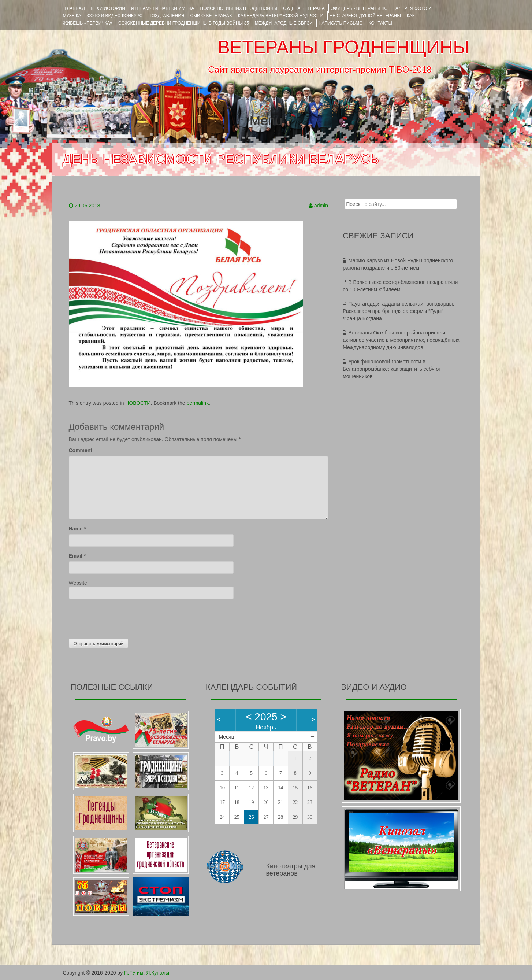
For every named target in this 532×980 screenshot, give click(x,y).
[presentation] (124, 617)
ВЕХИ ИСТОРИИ (108, 8)
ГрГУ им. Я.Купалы (147, 973)
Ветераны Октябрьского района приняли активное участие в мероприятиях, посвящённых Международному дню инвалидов (401, 340)
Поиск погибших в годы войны (239, 8)
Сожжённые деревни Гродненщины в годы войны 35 (184, 23)
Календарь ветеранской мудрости (281, 16)
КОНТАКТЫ (381, 23)
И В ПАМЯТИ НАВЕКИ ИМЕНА (163, 8)
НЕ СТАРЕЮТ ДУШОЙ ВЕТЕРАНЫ (365, 16)
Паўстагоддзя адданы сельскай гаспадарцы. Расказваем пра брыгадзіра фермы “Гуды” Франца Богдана (398, 311)
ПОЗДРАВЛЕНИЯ (166, 16)
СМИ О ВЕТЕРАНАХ (211, 16)
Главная (75, 8)
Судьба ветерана (304, 8)
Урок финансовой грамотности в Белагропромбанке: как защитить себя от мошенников (392, 369)
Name (76, 529)
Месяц (226, 737)
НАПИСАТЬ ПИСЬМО (341, 23)
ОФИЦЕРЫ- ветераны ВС (359, 8)
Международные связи (284, 23)
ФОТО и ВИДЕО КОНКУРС (115, 16)
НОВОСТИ (138, 403)
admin (321, 206)
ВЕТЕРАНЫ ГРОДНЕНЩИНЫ (343, 47)
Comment (81, 450)
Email (76, 556)
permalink (198, 403)
